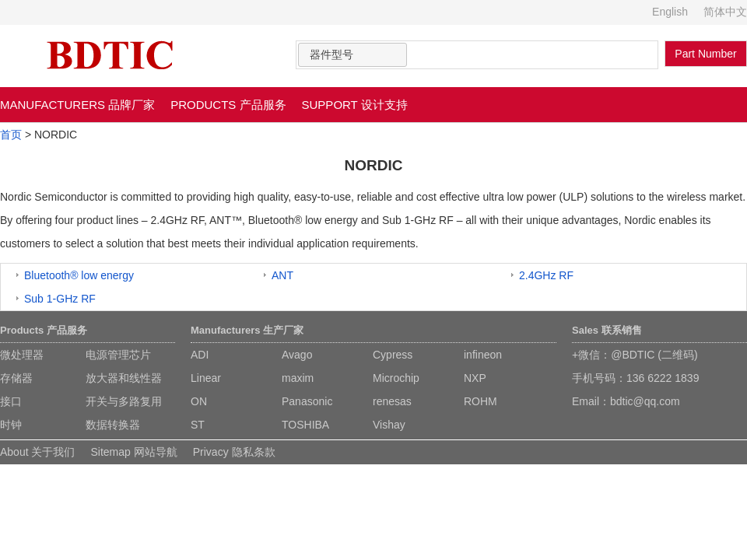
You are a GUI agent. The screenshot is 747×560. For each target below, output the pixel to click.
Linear (206, 378)
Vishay (389, 425)
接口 (11, 401)
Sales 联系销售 (607, 330)
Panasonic (307, 401)
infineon (483, 355)
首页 (11, 135)
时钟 (11, 425)
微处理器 (22, 355)
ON (199, 401)
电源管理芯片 (118, 355)
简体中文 (725, 12)
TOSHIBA (305, 425)
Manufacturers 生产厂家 (247, 330)
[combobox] (352, 55)
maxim (298, 378)
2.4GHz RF (546, 275)
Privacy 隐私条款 (234, 452)
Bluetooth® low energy (79, 275)
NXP (475, 378)
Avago (297, 355)
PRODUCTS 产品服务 (228, 105)
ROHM (480, 401)
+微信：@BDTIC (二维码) (635, 355)
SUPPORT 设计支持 (355, 105)
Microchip (396, 378)
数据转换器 (113, 425)
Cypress (393, 355)
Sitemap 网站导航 (133, 452)
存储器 (16, 378)
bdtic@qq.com (645, 401)
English (670, 12)
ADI (200, 355)
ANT (282, 275)
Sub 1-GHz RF (60, 299)
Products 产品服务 (44, 330)
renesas (392, 401)
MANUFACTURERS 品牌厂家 (77, 105)
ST (198, 425)
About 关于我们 (37, 452)
